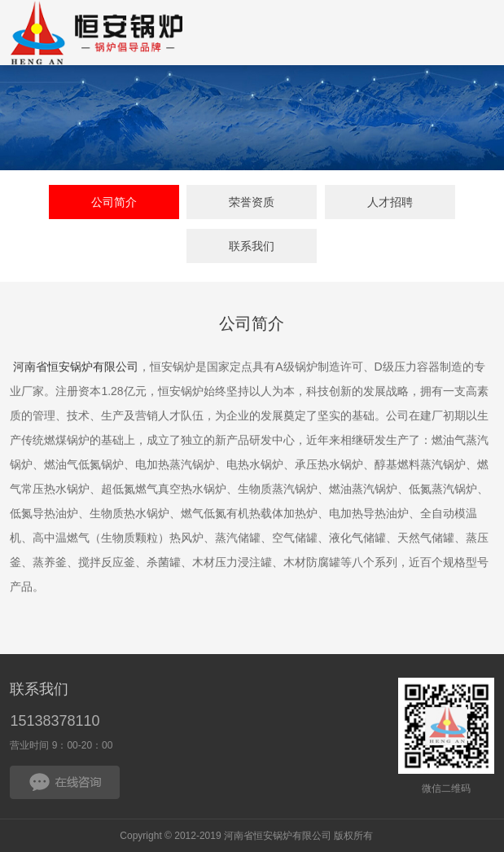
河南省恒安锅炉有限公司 (76, 367)
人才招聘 (390, 202)
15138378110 (55, 721)
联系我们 (252, 246)
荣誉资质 (252, 202)
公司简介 (114, 202)
